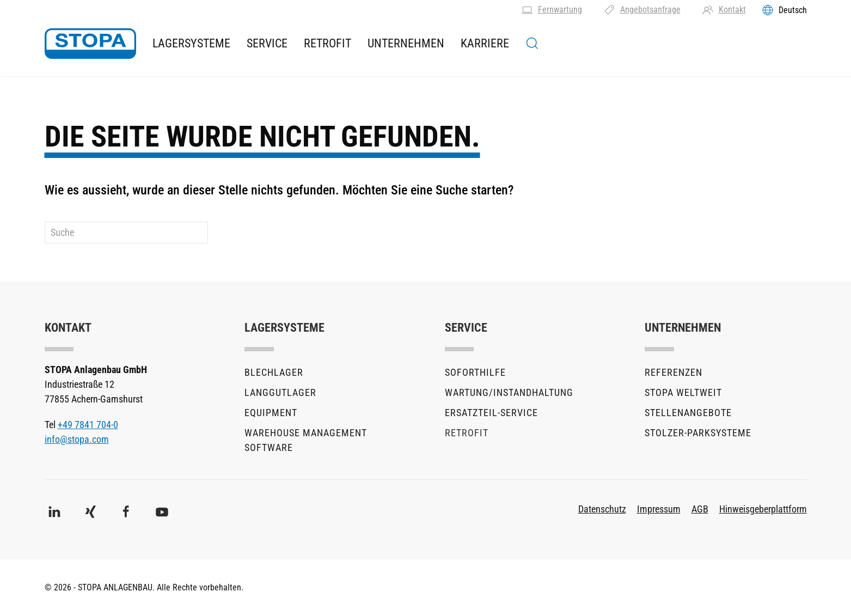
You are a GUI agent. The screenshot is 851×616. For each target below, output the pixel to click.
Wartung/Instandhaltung (509, 392)
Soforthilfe (475, 372)
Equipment (271, 413)
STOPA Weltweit (683, 392)
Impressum (659, 509)
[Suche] (126, 233)
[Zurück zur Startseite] (90, 44)
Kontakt (724, 10)
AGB (700, 509)
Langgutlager (280, 392)
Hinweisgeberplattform (763, 509)
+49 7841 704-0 (88, 425)
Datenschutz (602, 509)
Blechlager (274, 372)
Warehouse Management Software (306, 440)
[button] (532, 44)
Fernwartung (552, 10)
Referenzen (674, 372)
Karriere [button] (485, 43)
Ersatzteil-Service (491, 413)
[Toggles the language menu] (785, 10)
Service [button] (267, 43)
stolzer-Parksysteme (698, 433)
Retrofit (327, 43)
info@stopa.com (77, 439)
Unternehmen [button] (406, 43)
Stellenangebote (688, 413)
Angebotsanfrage (642, 10)
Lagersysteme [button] (191, 43)
